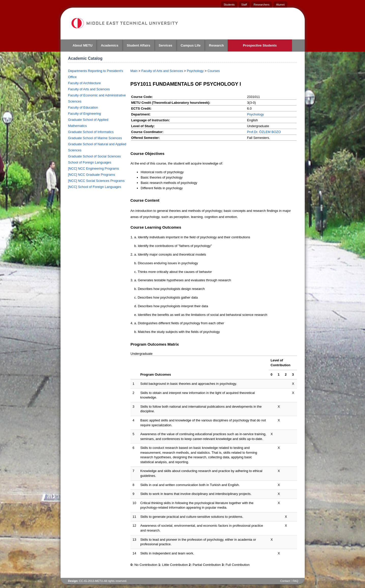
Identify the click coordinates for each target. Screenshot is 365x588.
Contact (285, 581)
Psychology (195, 71)
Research (216, 45)
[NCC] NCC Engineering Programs (94, 168)
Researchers (261, 5)
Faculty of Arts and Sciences (89, 89)
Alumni (280, 5)
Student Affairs (138, 45)
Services (166, 45)
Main (134, 71)
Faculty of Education (83, 107)
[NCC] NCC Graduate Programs (92, 175)
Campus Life (191, 45)
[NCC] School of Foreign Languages (95, 187)
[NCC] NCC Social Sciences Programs (97, 181)
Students (229, 5)
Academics (110, 45)
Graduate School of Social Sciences (94, 156)
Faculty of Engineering (85, 114)
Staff (244, 5)
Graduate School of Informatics (91, 132)
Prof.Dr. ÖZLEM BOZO (264, 132)
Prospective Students (260, 45)
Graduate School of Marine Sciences (95, 138)
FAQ (295, 581)
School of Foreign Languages (90, 162)
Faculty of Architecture (85, 83)
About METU (83, 45)
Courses (214, 71)
